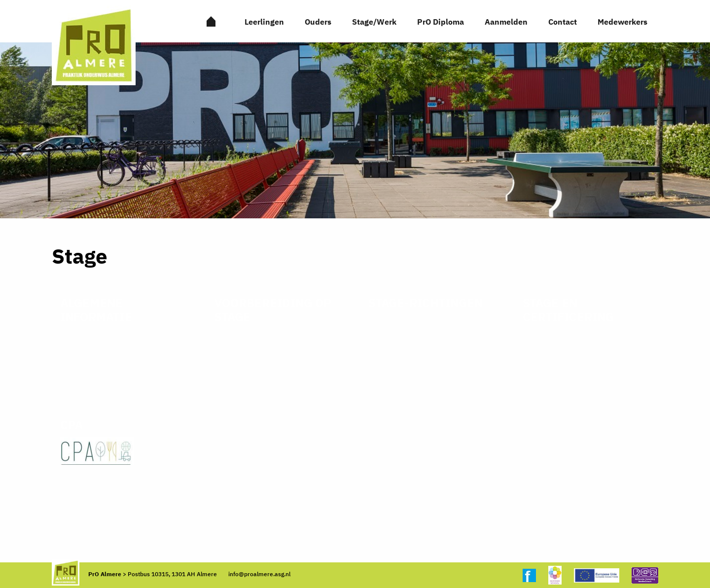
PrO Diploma (441, 22)
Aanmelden (506, 22)
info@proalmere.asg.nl (259, 574)
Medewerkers (622, 22)
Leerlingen (264, 22)
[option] (355, 130)
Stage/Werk (374, 22)
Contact (563, 22)
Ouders (318, 22)
